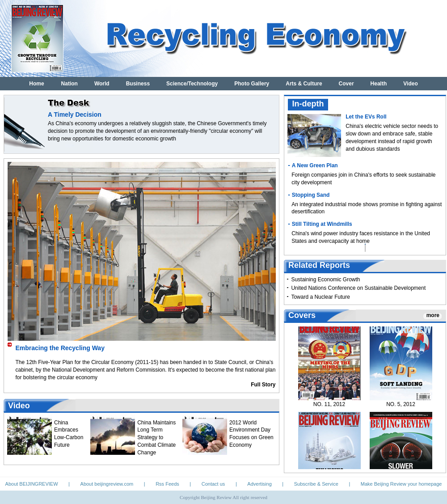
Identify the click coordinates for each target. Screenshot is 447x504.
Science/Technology (192, 84)
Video (410, 84)
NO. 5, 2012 (401, 407)
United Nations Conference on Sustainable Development (358, 288)
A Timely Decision (75, 114)
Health (379, 84)
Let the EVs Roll (366, 117)
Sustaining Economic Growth (325, 280)
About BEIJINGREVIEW (32, 484)
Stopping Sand (311, 195)
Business (138, 84)
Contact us (213, 484)
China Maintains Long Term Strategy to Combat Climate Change (156, 438)
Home (36, 84)
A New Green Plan (315, 165)
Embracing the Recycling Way (60, 348)
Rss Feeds (167, 484)
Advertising (259, 484)
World (102, 84)
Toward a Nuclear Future (320, 297)
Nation (70, 84)
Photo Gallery (252, 84)
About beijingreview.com (107, 484)
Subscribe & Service (316, 484)
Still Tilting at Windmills (322, 224)
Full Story (263, 385)
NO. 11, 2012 (329, 407)
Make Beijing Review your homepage (401, 484)
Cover (346, 84)
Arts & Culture (304, 84)
